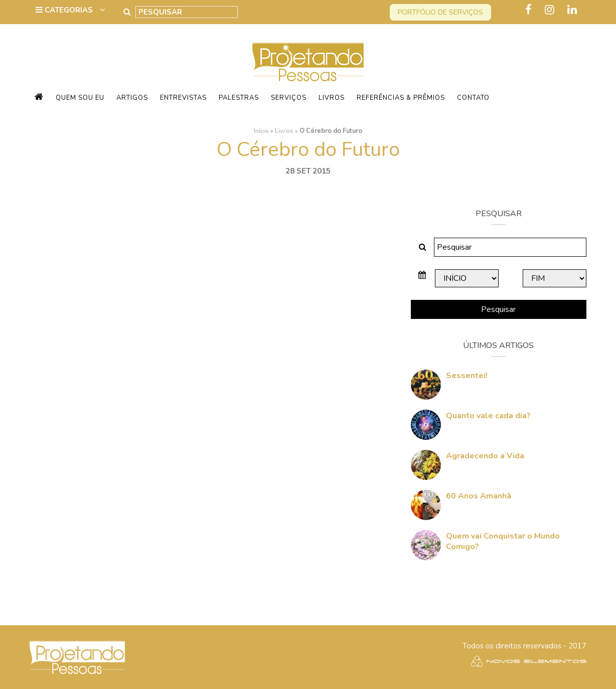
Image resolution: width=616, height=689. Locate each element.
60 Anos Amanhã (479, 496)
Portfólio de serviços (440, 12)
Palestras (239, 98)
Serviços (289, 98)
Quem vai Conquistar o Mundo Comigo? (503, 541)
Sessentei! (467, 376)
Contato (473, 98)
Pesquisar (498, 309)
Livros (332, 98)
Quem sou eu (80, 98)
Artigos (132, 98)
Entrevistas (183, 98)
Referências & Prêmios (401, 98)
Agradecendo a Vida (485, 456)
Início (261, 131)
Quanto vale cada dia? (488, 416)
